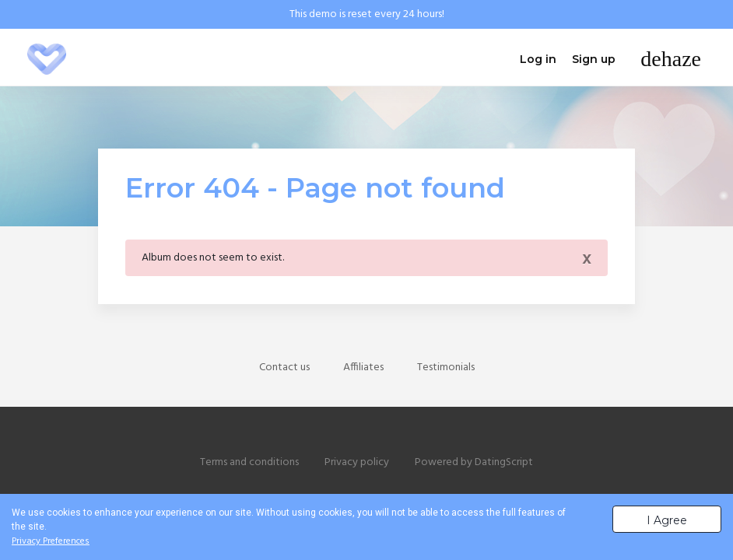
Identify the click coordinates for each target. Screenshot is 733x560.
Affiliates (363, 367)
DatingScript (504, 462)
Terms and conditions (249, 462)
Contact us (284, 367)
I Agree (667, 520)
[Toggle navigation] (671, 59)
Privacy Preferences (51, 541)
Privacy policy (357, 462)
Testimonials (446, 367)
